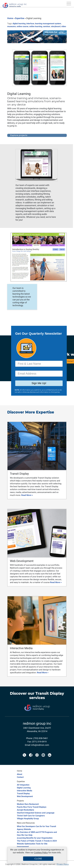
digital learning (19, 24)
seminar (47, 26)
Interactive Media (25, 791)
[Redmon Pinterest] (43, 759)
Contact (20, 777)
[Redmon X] (24, 759)
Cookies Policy (41, 853)
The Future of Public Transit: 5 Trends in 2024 (37, 841)
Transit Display (50, 693)
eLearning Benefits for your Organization (35, 838)
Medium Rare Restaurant (28, 804)
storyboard (56, 26)
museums (12, 26)
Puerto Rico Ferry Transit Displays (32, 807)
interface (30, 24)
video (64, 26)
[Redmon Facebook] (31, 759)
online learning (36, 26)
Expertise (20, 18)
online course (23, 26)
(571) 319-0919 (39, 742)
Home (10, 18)
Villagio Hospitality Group (28, 819)
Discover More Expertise (31, 412)
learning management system (48, 24)
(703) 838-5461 (41, 738)
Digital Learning (24, 788)
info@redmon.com (40, 745)
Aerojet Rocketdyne (26, 810)
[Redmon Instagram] (37, 759)
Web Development (25, 796)
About (20, 774)
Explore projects (19, 135)
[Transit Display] (37, 715)
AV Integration (23, 785)
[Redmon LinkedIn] (50, 759)
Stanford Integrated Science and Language (36, 813)
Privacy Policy (63, 864)
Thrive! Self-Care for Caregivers (31, 816)
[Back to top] (68, 865)
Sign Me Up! (39, 383)
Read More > (27, 495)
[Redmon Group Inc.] (15, 5)
